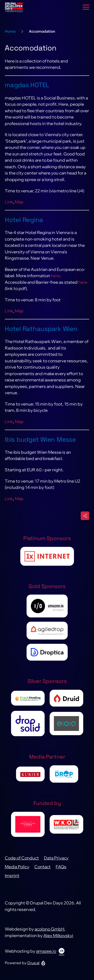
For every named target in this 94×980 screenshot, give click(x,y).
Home (10, 31)
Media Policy (17, 867)
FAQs (61, 867)
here (55, 276)
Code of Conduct (22, 858)
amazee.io (46, 951)
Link (9, 202)
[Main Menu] (86, 7)
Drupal (33, 963)
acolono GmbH (50, 929)
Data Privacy (56, 858)
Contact (42, 867)
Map (19, 202)
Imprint (12, 875)
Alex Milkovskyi (58, 935)
